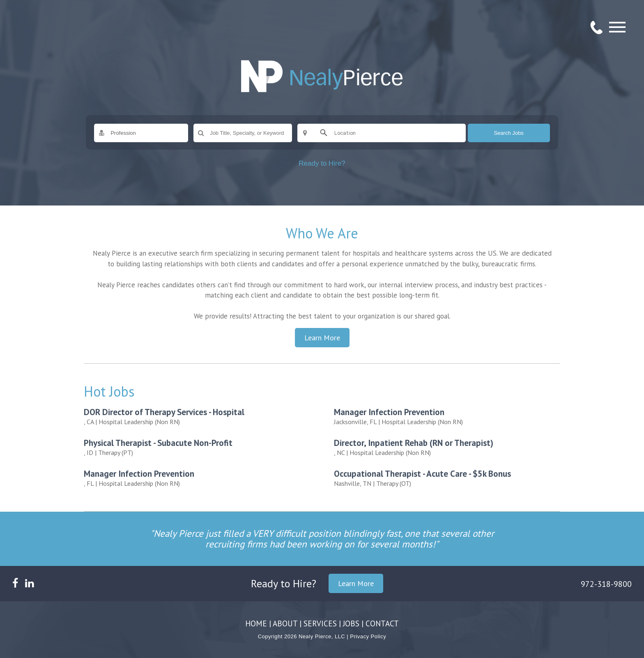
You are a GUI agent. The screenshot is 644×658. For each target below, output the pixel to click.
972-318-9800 (606, 584)
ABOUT (285, 623)
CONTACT (382, 623)
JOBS (351, 623)
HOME (256, 623)
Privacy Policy (368, 636)
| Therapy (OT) (450, 478)
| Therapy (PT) (200, 447)
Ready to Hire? (322, 163)
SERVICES (320, 623)
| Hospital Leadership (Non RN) (200, 416)
